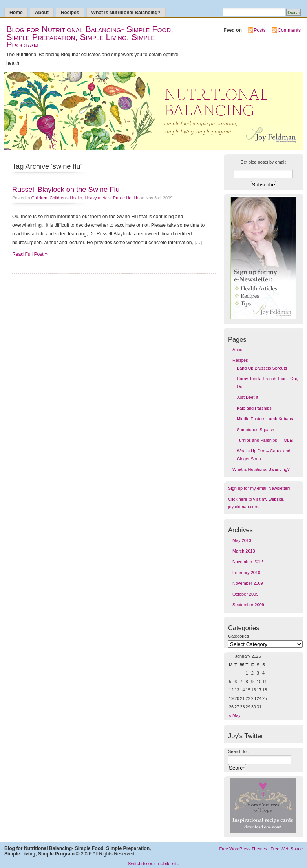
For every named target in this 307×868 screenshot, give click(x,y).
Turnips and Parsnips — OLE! (265, 440)
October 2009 (245, 594)
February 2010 (246, 573)
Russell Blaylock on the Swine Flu (66, 189)
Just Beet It (248, 397)
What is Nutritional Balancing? (126, 13)
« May (235, 715)
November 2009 (248, 583)
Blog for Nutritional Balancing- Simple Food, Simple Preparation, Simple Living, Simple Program (90, 37)
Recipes (70, 13)
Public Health (126, 198)
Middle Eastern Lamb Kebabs (265, 419)
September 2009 (248, 605)
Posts (259, 30)
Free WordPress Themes (243, 849)
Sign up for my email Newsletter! (259, 488)
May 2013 (242, 540)
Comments (289, 30)
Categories (238, 636)
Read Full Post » (30, 254)
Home (16, 13)
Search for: (239, 751)
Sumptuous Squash (255, 430)
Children (39, 198)
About (42, 13)
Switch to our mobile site (153, 864)
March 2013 (244, 551)
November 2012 (248, 562)
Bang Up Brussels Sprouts (262, 368)
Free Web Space (287, 849)
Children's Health (66, 198)
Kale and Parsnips (254, 408)
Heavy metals (98, 198)
